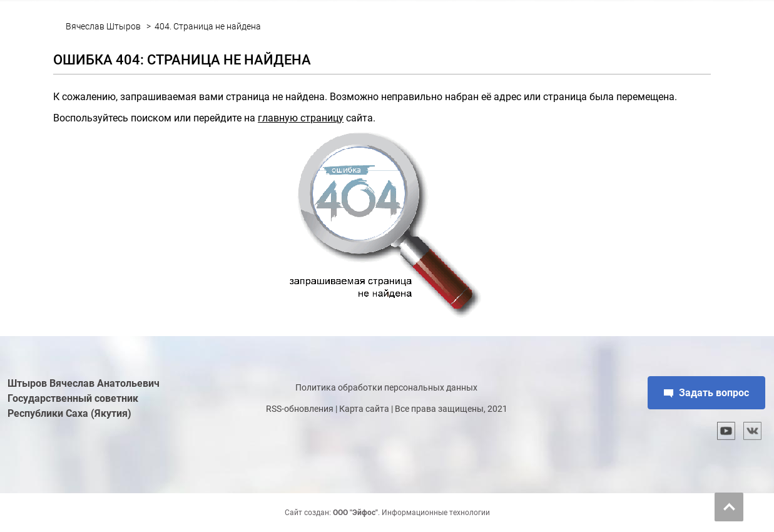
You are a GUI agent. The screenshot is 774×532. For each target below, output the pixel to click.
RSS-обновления (300, 409)
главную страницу (301, 118)
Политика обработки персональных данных (386, 387)
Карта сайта (364, 409)
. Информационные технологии (411, 513)
